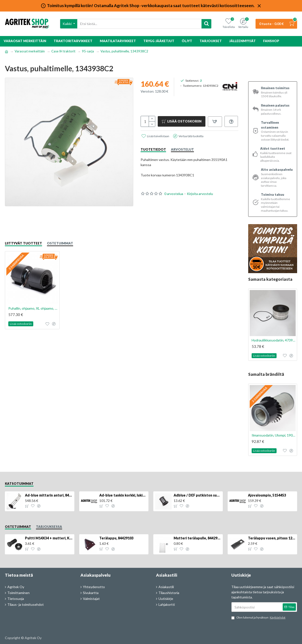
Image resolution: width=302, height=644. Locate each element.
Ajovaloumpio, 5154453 (267, 495)
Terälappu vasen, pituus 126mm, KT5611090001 (272, 538)
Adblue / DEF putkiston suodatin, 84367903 (197, 495)
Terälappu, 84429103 (116, 538)
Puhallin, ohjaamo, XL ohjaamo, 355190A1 (33, 308)
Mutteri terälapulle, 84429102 (197, 538)
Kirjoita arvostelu (200, 205)
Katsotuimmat (19, 484)
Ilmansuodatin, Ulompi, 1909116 (274, 435)
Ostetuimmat (60, 243)
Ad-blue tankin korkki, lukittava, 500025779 (123, 495)
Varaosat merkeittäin (30, 51)
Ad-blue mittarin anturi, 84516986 (49, 495)
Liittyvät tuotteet (23, 243)
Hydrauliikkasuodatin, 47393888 (274, 340)
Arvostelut (182, 160)
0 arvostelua (174, 205)
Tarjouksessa (49, 527)
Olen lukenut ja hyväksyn (259, 618)
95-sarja (88, 51)
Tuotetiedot (153, 160)
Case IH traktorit (63, 51)
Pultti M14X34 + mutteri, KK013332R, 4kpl (49, 538)
